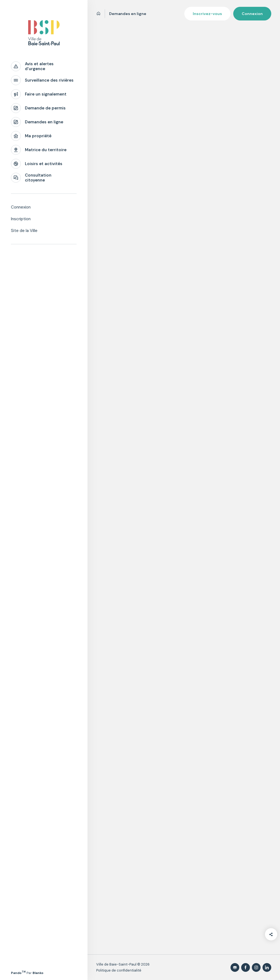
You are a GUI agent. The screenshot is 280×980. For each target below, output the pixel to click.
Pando (18, 973)
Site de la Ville (24, 231)
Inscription (21, 219)
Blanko (38, 973)
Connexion (21, 207)
